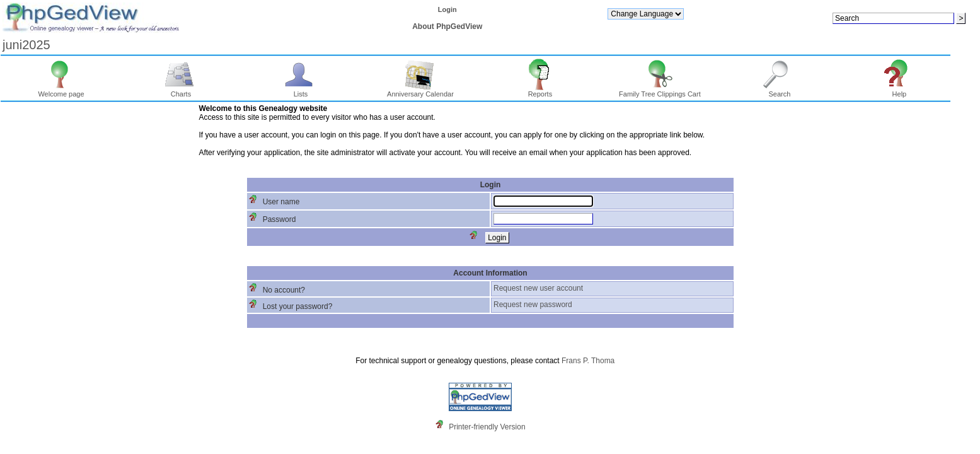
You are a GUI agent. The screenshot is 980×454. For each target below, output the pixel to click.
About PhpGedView (447, 26)
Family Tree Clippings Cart (660, 91)
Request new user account (538, 288)
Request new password (533, 305)
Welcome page (61, 91)
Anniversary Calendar (420, 91)
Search (780, 91)
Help (900, 91)
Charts (181, 91)
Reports (540, 91)
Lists (301, 91)
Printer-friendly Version (487, 427)
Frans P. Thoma (588, 361)
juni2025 (26, 45)
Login (447, 9)
